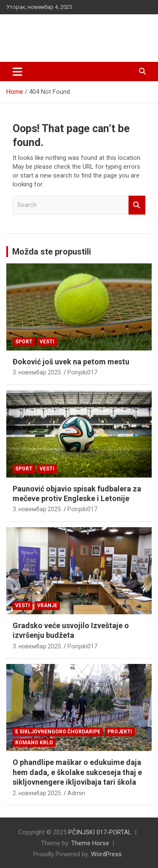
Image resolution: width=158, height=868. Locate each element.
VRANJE (47, 605)
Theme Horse (90, 843)
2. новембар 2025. (37, 793)
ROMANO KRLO (34, 743)
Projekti (120, 732)
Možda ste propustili (52, 252)
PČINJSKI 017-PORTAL (72, 29)
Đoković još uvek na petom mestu (71, 362)
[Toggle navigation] (17, 72)
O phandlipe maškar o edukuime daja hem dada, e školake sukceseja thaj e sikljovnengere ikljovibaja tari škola (77, 772)
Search (137, 205)
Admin (76, 793)
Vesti (47, 342)
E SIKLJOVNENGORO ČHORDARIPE (58, 732)
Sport (24, 342)
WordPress (106, 854)
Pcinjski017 (82, 372)
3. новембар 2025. (37, 372)
